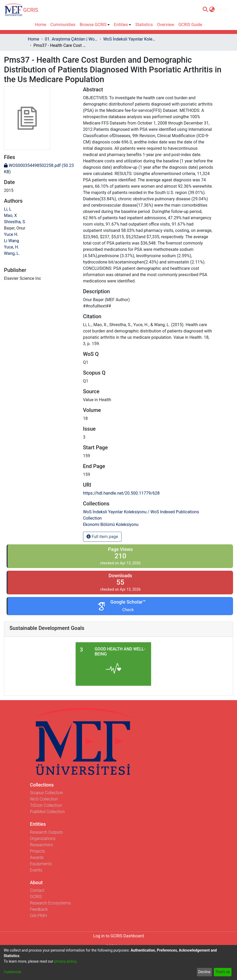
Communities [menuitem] (63, 25)
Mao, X (10, 215)
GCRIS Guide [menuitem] (190, 25)
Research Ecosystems (50, 903)
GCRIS (36, 897)
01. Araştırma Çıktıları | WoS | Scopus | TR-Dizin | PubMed (71, 39)
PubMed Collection (47, 812)
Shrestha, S (14, 222)
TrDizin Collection (46, 805)
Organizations (43, 839)
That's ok (223, 972)
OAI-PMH (39, 916)
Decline (204, 972)
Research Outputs (47, 832)
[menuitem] (212, 10)
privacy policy (65, 961)
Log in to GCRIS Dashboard (119, 936)
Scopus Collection (47, 793)
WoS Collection (44, 799)
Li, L (8, 209)
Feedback (39, 909)
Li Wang (11, 241)
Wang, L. (12, 253)
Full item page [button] (102, 537)
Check (128, 610)
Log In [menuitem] (221, 10)
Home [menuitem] (40, 25)
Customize (12, 972)
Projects (38, 851)
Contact (37, 890)
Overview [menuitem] (166, 25)
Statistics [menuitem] (144, 25)
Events (36, 870)
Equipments (41, 864)
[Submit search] (205, 10)
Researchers (42, 845)
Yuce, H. (12, 247)
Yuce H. (11, 234)
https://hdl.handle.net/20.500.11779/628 (121, 493)
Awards (37, 857)
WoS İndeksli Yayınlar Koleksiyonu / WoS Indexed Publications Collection (129, 39)
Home (34, 39)
